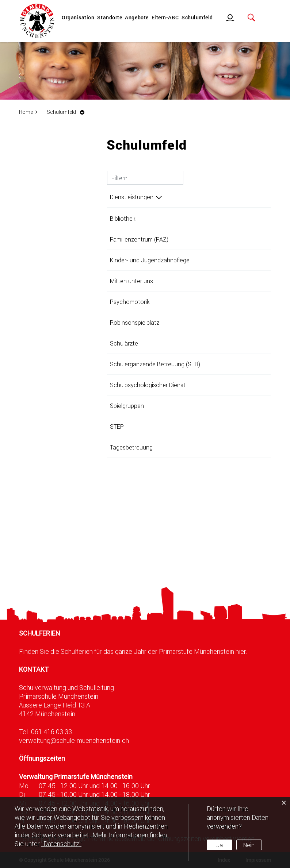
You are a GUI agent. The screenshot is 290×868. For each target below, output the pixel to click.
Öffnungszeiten (42, 758)
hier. (242, 651)
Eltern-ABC (165, 17)
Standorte (110, 17)
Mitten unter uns (131, 281)
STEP (117, 426)
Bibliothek (123, 218)
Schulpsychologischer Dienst (148, 385)
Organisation (78, 17)
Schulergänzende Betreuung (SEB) (155, 364)
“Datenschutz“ (61, 844)
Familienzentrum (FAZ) (139, 239)
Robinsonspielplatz (135, 322)
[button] (68, 112)
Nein (249, 845)
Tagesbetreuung (131, 447)
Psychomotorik (130, 302)
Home (26, 112)
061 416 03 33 (51, 732)
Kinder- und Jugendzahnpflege (150, 260)
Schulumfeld (197, 17)
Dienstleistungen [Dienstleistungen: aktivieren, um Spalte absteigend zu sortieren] (132, 197)
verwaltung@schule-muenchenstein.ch (74, 740)
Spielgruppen (127, 406)
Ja (220, 845)
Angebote (137, 17)
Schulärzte (124, 343)
